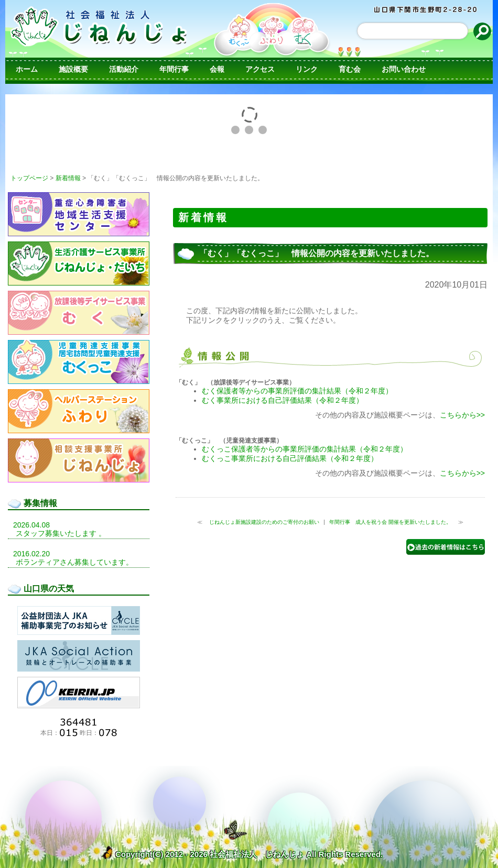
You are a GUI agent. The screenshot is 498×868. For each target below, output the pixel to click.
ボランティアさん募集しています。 (74, 562)
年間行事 (174, 69)
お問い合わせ (404, 69)
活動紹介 (124, 69)
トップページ (29, 178)
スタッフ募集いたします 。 (61, 533)
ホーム (27, 69)
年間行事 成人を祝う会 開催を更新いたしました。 (391, 522)
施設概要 (73, 69)
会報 (217, 69)
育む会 (350, 69)
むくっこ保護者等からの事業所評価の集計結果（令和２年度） (305, 449)
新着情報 (68, 178)
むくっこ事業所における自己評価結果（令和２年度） (290, 458)
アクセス (260, 69)
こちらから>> (462, 415)
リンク (307, 69)
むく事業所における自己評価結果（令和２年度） (283, 400)
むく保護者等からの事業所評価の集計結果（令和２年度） (297, 391)
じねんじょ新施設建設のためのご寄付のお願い (263, 522)
